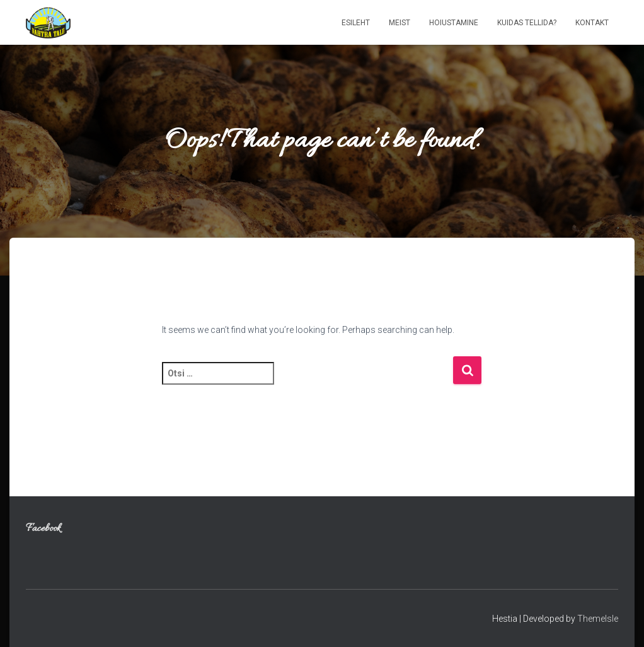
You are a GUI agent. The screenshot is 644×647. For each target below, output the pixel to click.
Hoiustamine (454, 23)
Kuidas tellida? (527, 23)
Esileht (356, 23)
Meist (400, 23)
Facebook (43, 529)
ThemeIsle (598, 619)
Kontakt (592, 23)
